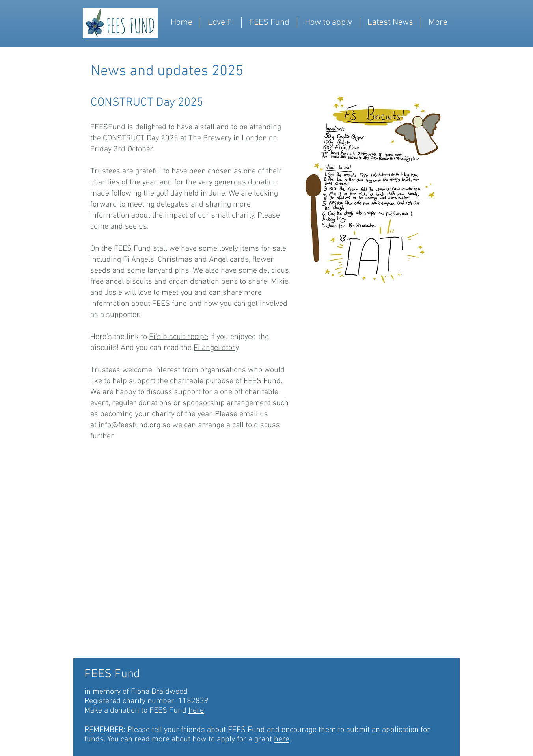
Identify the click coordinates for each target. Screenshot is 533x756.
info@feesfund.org (130, 425)
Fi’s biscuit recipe (179, 337)
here (196, 711)
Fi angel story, (217, 348)
